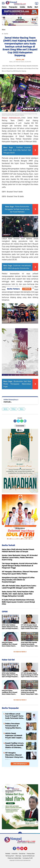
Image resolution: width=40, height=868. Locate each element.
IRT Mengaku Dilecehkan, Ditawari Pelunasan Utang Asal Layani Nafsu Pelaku (14, 755)
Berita (30, 7)
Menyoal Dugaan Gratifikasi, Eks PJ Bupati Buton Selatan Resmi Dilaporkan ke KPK (10, 644)
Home (4, 7)
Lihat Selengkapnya (20, 764)
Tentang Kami (10, 856)
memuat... (8, 402)
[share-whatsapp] (22, 421)
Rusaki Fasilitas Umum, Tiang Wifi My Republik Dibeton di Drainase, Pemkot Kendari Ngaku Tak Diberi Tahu (15, 745)
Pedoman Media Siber (15, 858)
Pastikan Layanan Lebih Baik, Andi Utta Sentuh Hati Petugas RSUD (17, 150)
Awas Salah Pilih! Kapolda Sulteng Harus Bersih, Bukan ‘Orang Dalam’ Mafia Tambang (29, 644)
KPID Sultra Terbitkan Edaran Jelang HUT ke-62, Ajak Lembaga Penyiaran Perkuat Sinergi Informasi (10, 627)
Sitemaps (18, 856)
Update (27, 289)
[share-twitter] (18, 421)
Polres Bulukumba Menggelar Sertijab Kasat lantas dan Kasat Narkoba (17, 209)
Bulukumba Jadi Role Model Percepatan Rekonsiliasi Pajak (17, 384)
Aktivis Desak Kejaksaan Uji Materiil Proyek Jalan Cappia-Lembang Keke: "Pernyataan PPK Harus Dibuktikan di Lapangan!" (15, 736)
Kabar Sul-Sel (8, 660)
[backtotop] (20, 834)
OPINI (5, 612)
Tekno (22, 409)
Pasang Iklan (31, 854)
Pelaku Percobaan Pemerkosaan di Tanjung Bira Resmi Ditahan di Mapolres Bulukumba (13, 726)
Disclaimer (22, 854)
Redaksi (8, 854)
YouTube (27, 849)
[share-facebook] (15, 421)
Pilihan (14, 409)
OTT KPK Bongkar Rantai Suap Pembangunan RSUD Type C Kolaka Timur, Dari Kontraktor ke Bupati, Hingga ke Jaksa (29, 627)
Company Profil (28, 858)
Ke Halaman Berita (20, 652)
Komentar (20, 426)
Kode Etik (15, 854)
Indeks (22, 7)
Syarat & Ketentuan (28, 856)
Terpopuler (13, 7)
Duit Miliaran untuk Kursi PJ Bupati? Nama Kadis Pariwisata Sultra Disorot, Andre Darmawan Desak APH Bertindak (14, 716)
